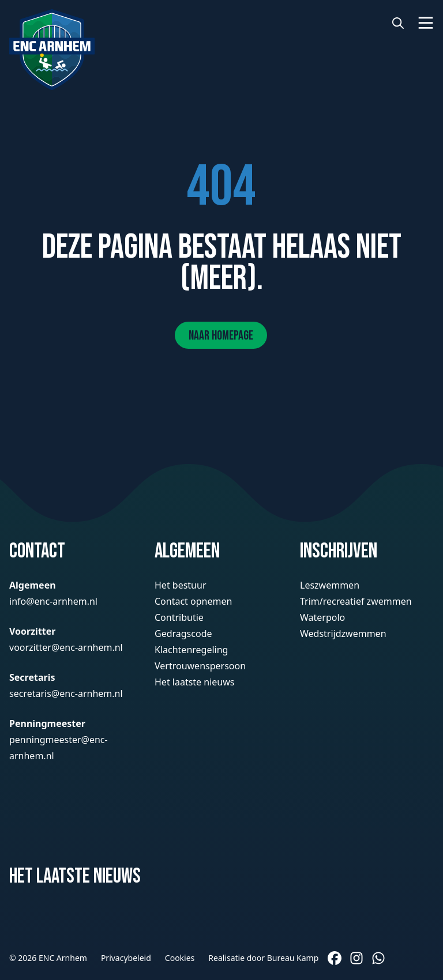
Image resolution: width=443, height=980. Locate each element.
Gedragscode (183, 634)
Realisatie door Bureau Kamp (263, 958)
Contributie (179, 617)
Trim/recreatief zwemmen (356, 601)
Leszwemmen (330, 585)
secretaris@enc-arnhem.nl (66, 693)
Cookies (180, 958)
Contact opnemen (193, 601)
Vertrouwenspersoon (200, 666)
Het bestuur (181, 585)
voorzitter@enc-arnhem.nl (66, 647)
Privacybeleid (126, 958)
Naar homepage (221, 336)
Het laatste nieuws (194, 682)
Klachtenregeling (191, 650)
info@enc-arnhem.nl (53, 601)
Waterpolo (322, 617)
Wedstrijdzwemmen (343, 634)
